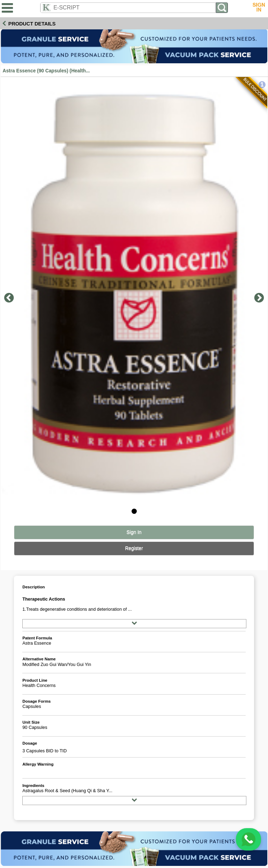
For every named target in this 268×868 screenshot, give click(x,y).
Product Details (32, 24)
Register (134, 548)
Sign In (134, 532)
